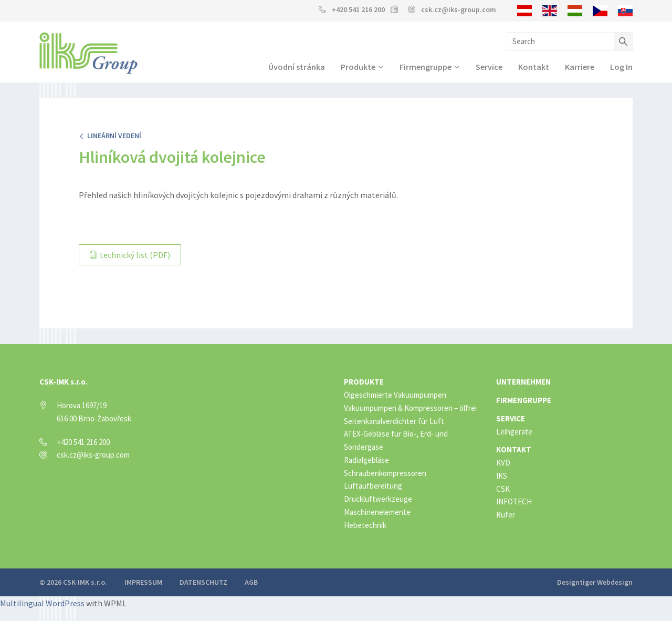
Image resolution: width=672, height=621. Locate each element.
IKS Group (88, 53)
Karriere (580, 67)
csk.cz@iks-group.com (459, 9)
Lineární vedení (110, 136)
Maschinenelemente (377, 512)
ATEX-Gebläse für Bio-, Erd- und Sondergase (396, 440)
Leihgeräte (514, 432)
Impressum (143, 582)
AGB (251, 582)
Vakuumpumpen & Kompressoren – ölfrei (410, 408)
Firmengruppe (426, 67)
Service (489, 67)
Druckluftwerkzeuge (378, 499)
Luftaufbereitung (373, 486)
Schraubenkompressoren (385, 473)
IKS (502, 476)
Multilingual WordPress (42, 603)
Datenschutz (203, 582)
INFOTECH (514, 501)
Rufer (506, 515)
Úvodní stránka (297, 67)
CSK (503, 489)
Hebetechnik (365, 525)
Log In (621, 67)
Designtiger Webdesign (595, 582)
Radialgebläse (366, 460)
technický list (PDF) (130, 255)
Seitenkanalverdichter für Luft (394, 421)
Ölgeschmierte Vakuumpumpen (395, 395)
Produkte (358, 67)
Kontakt (534, 67)
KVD (503, 463)
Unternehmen (523, 382)
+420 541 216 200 (358, 9)
